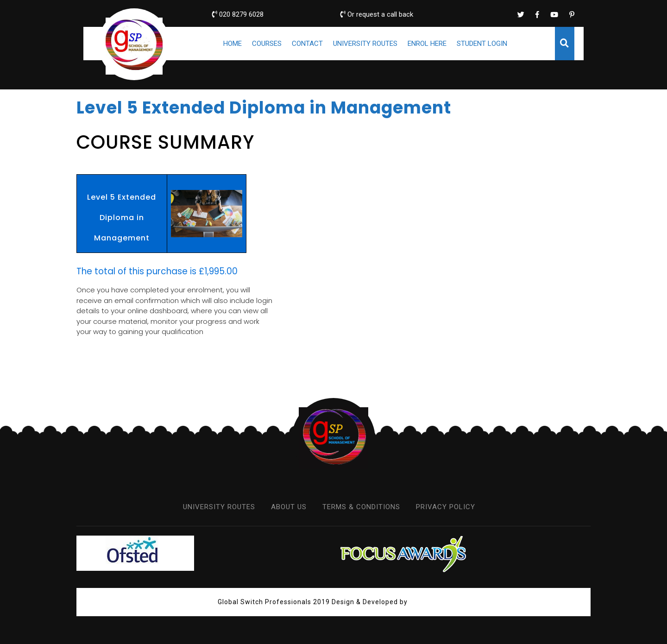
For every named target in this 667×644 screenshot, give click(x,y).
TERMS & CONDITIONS (361, 507)
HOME (233, 44)
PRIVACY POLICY (446, 507)
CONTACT (307, 44)
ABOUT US (289, 507)
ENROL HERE (427, 44)
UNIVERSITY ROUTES (365, 44)
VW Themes (428, 602)
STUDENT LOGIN (482, 44)
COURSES (267, 44)
